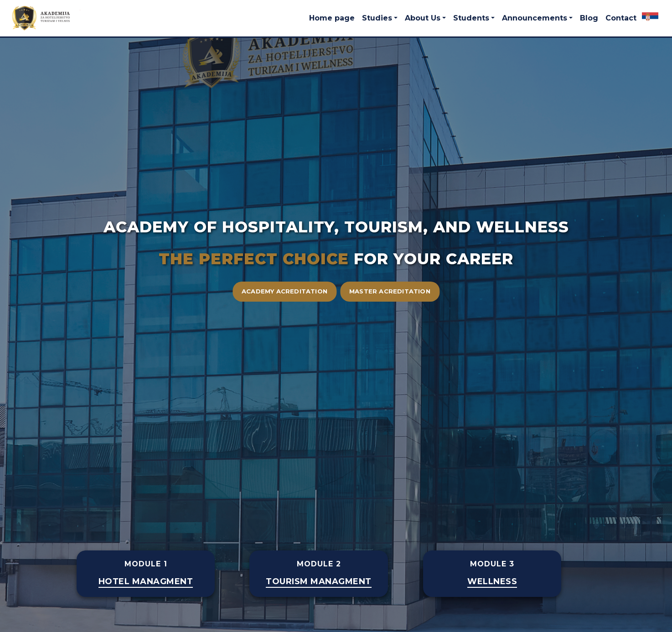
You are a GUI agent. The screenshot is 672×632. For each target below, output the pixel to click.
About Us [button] (423, 18)
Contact (621, 18)
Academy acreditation (284, 291)
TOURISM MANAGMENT (319, 582)
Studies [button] (377, 18)
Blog (589, 18)
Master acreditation (390, 291)
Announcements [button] (535, 18)
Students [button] (471, 18)
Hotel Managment (146, 582)
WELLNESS (492, 582)
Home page (332, 18)
